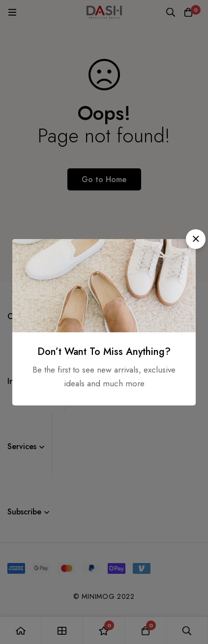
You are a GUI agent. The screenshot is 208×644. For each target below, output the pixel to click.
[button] (196, 239)
